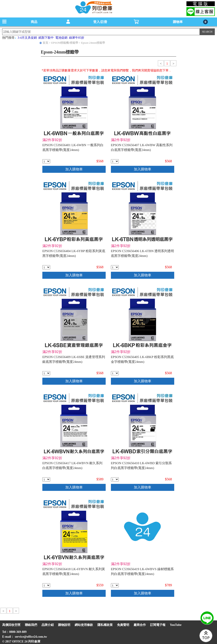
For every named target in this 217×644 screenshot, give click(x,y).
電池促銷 (61, 38)
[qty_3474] (46, 161)
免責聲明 (123, 625)
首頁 (45, 43)
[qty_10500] (46, 479)
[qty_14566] (115, 585)
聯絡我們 (31, 625)
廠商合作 (140, 625)
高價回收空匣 (11, 625)
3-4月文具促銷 (27, 38)
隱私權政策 (105, 625)
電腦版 (201, 4)
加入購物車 (74, 169)
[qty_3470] (115, 267)
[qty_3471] (115, 373)
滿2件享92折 (52, 140)
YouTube (176, 625)
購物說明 (64, 625)
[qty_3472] (46, 267)
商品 (34, 22)
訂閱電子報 (158, 625)
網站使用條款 (84, 625)
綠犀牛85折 (77, 38)
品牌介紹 (48, 625)
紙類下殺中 (46, 38)
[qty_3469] (115, 161)
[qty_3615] (115, 479)
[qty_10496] (46, 585)
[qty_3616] (46, 373)
